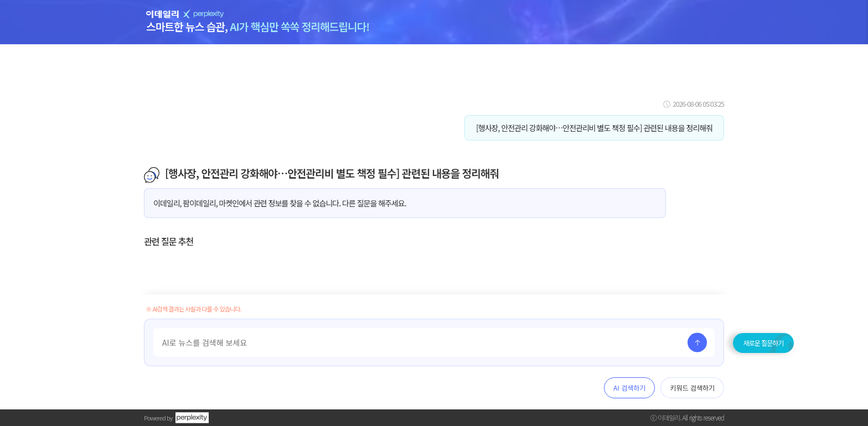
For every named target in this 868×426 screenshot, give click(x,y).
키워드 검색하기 (692, 388)
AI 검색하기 (629, 388)
